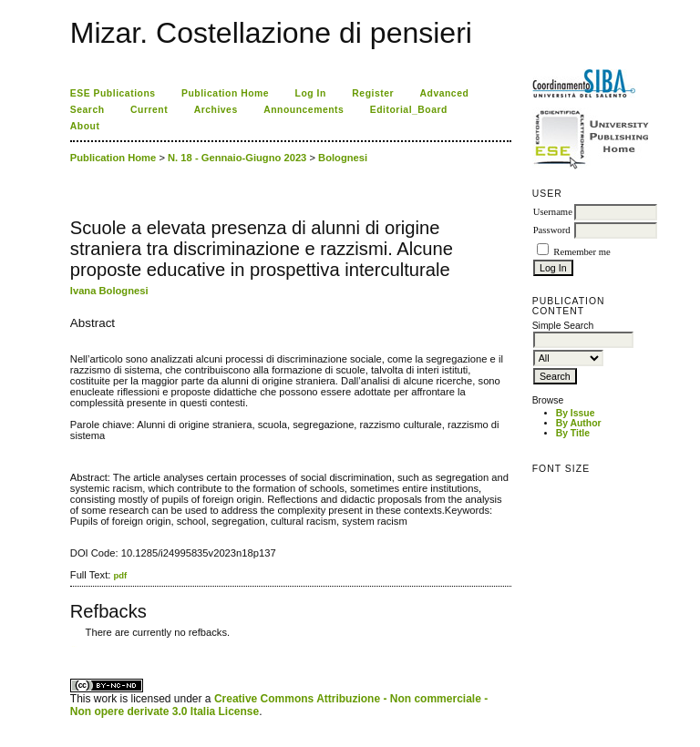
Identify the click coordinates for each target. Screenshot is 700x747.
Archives (216, 110)
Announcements (304, 110)
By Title (573, 433)
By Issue (576, 413)
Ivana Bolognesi (109, 291)
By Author (579, 423)
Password (552, 230)
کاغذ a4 (72, 646)
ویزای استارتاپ (75, 646)
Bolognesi (343, 158)
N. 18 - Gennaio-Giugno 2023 (237, 158)
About (85, 126)
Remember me (582, 252)
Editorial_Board (409, 110)
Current (149, 110)
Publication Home (225, 93)
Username (553, 212)
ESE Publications (113, 93)
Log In (311, 93)
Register (373, 93)
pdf (120, 575)
